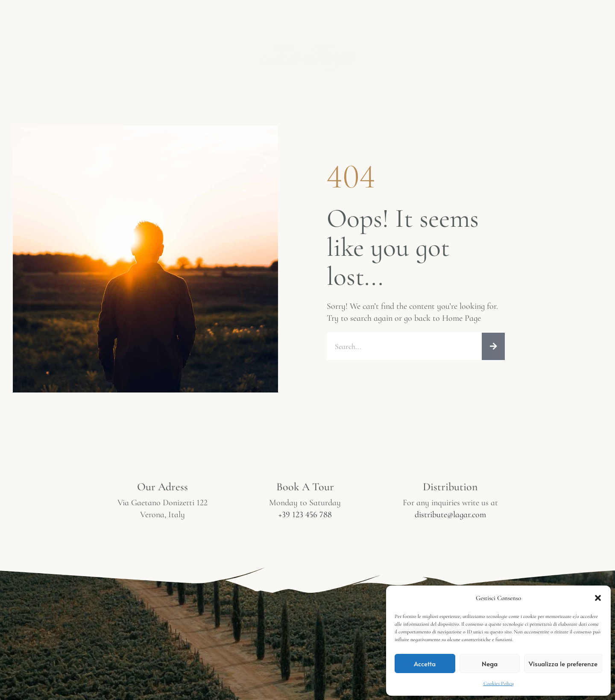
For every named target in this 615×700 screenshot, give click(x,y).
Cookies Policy (499, 683)
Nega (490, 663)
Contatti (449, 54)
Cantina (390, 54)
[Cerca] (493, 346)
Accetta (425, 663)
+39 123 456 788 (305, 515)
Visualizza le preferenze (563, 663)
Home (180, 54)
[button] (598, 598)
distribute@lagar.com (450, 515)
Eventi (228, 54)
